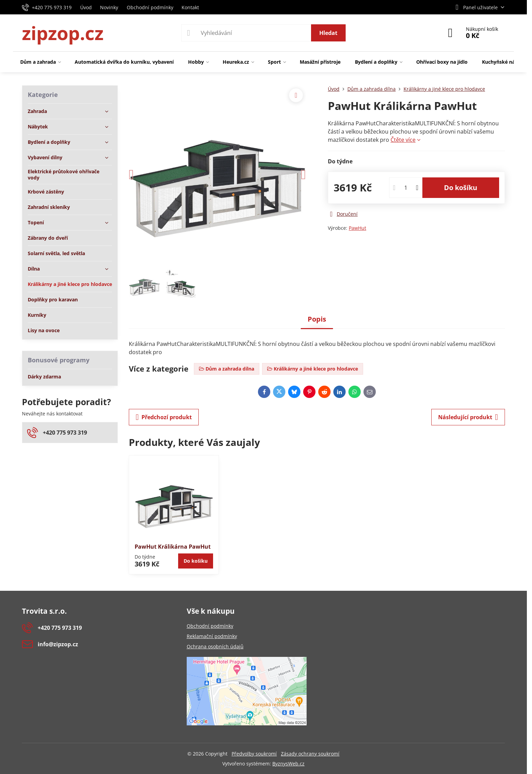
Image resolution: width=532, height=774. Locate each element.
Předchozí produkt (164, 417)
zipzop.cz (63, 33)
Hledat (328, 33)
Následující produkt (468, 417)
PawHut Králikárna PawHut (173, 547)
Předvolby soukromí (254, 754)
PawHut (357, 228)
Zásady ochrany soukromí (310, 754)
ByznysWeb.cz (288, 764)
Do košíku (461, 188)
